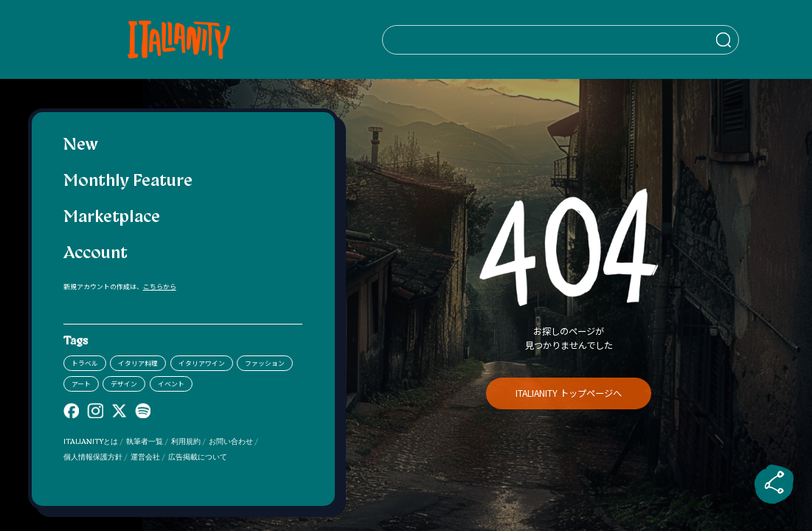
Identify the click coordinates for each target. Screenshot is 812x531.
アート (81, 384)
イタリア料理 (138, 363)
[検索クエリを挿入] (569, 40)
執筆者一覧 (145, 442)
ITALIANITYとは (91, 442)
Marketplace (112, 218)
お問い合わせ (231, 442)
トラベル (85, 363)
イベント (171, 384)
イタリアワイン (202, 363)
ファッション (265, 363)
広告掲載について (198, 458)
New (81, 146)
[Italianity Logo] (183, 39)
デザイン (124, 384)
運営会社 (145, 458)
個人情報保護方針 (93, 458)
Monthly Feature (128, 182)
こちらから (160, 287)
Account (96, 254)
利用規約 (186, 442)
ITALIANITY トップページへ (569, 393)
